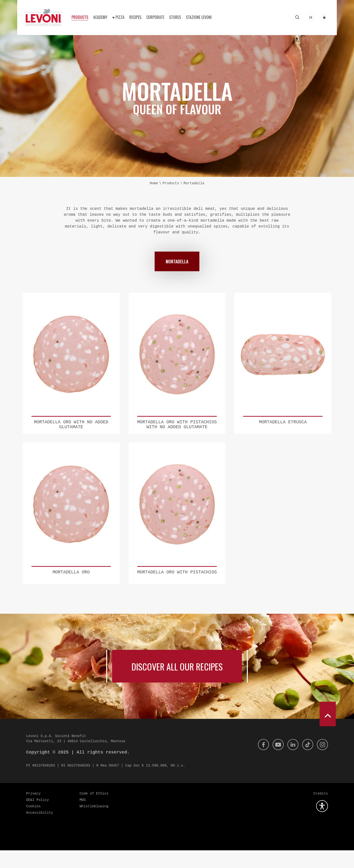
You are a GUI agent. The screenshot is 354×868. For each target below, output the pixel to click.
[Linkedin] (291, 762)
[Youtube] (276, 762)
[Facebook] (260, 762)
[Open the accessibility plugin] (322, 824)
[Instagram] (322, 762)
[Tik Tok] (307, 762)
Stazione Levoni (199, 17)
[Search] (297, 17)
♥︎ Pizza (118, 17)
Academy (100, 17)
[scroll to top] (328, 732)
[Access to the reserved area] (324, 17)
